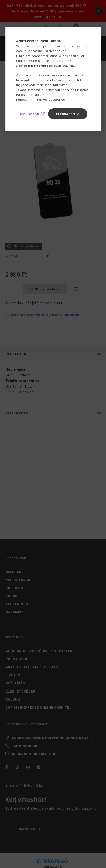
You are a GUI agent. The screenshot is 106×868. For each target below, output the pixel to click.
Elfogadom (66, 114)
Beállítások (29, 114)
